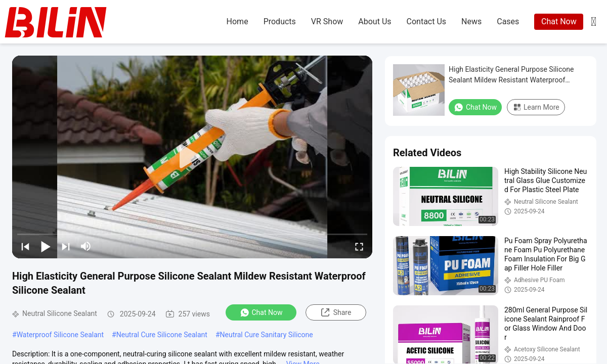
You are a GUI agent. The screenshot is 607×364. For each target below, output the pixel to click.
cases (508, 21)
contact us (427, 21)
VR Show (327, 21)
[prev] (25, 246)
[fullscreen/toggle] (359, 246)
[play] (192, 157)
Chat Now (559, 21)
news (471, 21)
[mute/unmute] (86, 246)
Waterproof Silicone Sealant (60, 335)
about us (375, 21)
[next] (66, 246)
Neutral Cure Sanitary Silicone (267, 335)
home (237, 21)
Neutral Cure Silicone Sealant (162, 335)
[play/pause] (46, 246)
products (280, 21)
